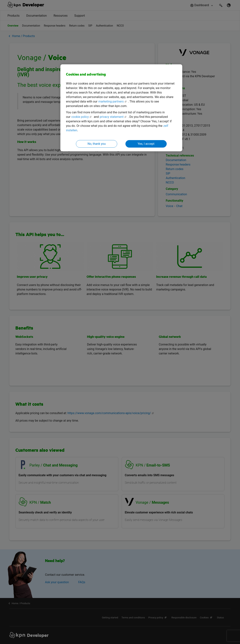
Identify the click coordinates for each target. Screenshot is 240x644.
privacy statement (112, 117)
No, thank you (97, 144)
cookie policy (80, 117)
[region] (121, 108)
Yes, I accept (146, 144)
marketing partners (111, 101)
